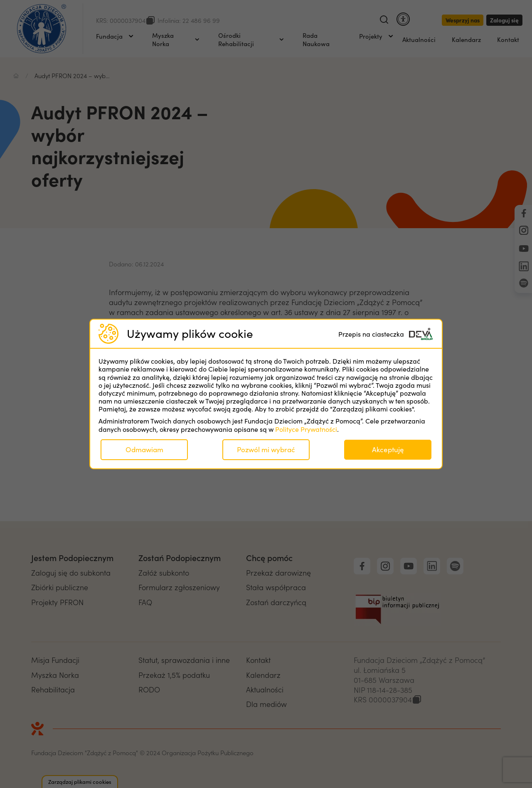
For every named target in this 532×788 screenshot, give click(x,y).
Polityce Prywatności (306, 429)
